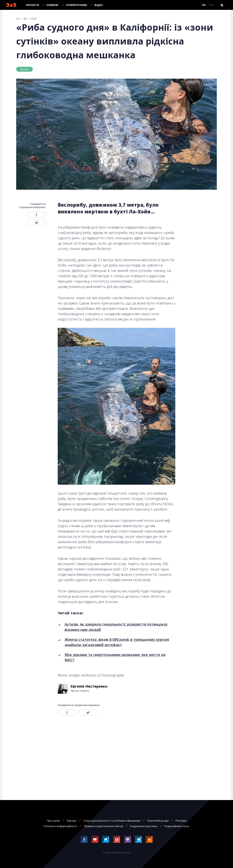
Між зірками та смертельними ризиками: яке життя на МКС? (115, 657)
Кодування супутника (144, 826)
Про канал (53, 821)
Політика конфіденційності (60, 826)
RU (212, 5)
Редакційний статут (177, 826)
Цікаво (25, 69)
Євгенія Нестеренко (89, 686)
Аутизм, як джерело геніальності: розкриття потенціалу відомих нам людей (116, 627)
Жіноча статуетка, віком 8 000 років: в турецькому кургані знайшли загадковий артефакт (117, 642)
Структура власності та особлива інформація (112, 821)
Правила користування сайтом (104, 826)
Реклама (181, 821)
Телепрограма (76, 5)
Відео (99, 5)
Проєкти (33, 5)
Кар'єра (72, 821)
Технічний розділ (158, 821)
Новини (52, 5)
